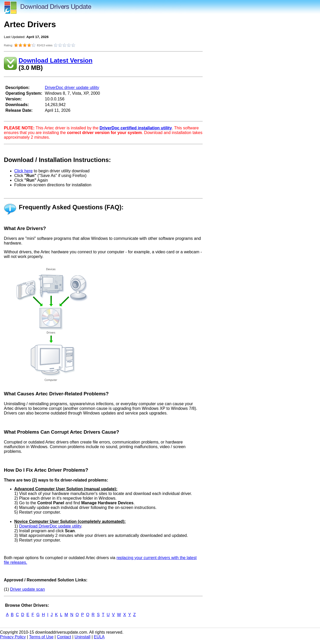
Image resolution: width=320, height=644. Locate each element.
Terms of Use (41, 637)
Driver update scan (27, 589)
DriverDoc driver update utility (72, 88)
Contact (64, 637)
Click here (23, 171)
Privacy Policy (13, 637)
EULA (99, 637)
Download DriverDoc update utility (50, 526)
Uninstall (82, 637)
